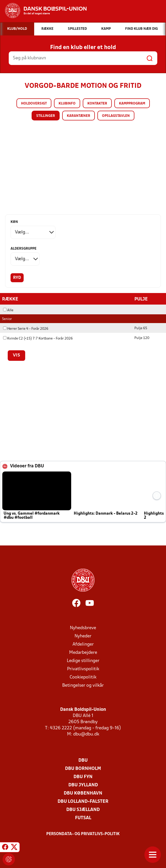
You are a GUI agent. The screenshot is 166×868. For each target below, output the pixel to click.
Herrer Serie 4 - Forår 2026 (26, 329)
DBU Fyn (83, 777)
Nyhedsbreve (83, 628)
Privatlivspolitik (83, 669)
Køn (14, 222)
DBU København (83, 793)
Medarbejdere (83, 652)
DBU (83, 760)
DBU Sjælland (83, 810)
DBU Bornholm (83, 768)
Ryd (17, 278)
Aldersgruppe (24, 249)
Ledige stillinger (83, 661)
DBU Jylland (83, 785)
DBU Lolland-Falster (83, 801)
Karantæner (79, 116)
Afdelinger (83, 644)
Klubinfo (67, 104)
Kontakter (97, 104)
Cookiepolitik (83, 677)
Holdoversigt (34, 104)
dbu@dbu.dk (86, 734)
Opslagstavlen (116, 116)
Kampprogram (132, 104)
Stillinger (46, 116)
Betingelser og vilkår (83, 685)
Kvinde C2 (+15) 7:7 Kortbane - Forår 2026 (38, 338)
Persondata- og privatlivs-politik (83, 834)
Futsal (83, 818)
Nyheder (83, 636)
